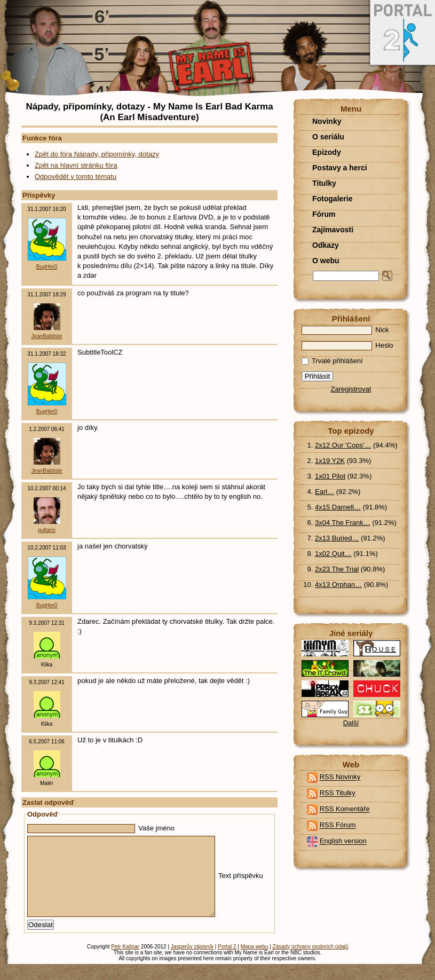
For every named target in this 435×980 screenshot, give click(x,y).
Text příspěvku (145, 884)
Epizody (327, 152)
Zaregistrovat (351, 389)
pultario (47, 530)
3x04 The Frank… (343, 523)
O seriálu (328, 137)
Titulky (324, 183)
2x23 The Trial (337, 569)
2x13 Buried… (337, 538)
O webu (326, 261)
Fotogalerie (332, 199)
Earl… (325, 492)
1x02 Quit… (333, 554)
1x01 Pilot (330, 476)
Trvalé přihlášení (332, 361)
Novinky (327, 121)
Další (351, 723)
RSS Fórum (338, 825)
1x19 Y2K (330, 461)
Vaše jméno (101, 828)
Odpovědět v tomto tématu (76, 177)
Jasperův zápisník (192, 963)
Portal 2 (227, 963)
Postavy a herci (340, 168)
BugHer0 (47, 267)
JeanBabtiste (47, 336)
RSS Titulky (338, 793)
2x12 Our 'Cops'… (343, 445)
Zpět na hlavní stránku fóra (76, 165)
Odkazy (326, 245)
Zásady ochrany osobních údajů (311, 963)
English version (343, 841)
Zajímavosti (333, 230)
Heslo (347, 345)
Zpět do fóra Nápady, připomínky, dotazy (97, 154)
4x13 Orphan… (338, 585)
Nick (345, 330)
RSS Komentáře (345, 809)
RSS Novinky (340, 777)
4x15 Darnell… (338, 507)
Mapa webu (255, 963)
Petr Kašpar (125, 963)
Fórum (324, 214)
